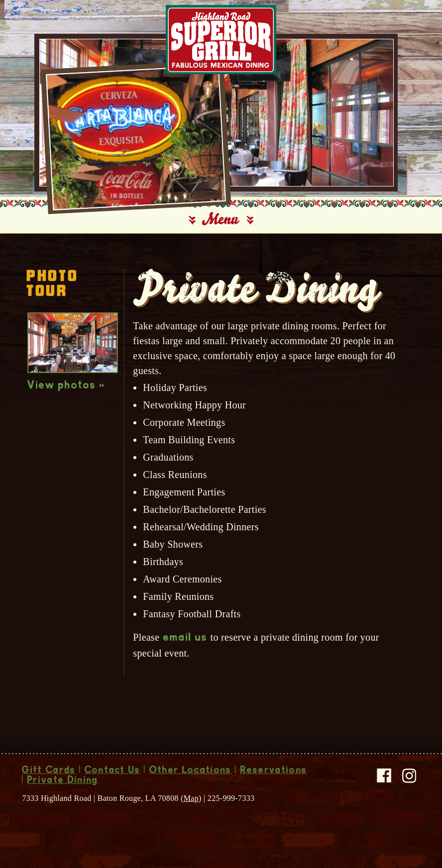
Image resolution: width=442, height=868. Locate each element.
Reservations (274, 771)
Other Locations (191, 771)
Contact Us (113, 771)
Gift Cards (49, 771)
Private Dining (63, 781)
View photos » (66, 386)
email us (186, 638)
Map (191, 798)
